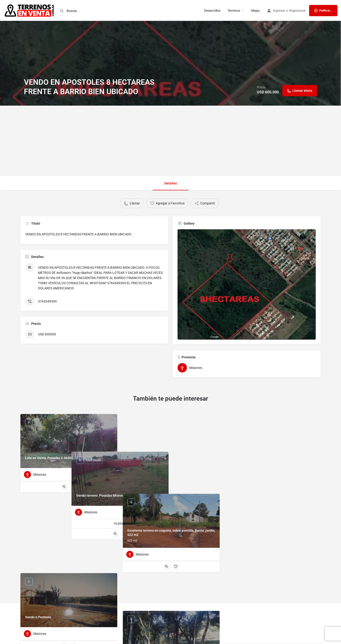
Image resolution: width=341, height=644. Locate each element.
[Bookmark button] (73, 487)
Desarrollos (212, 11)
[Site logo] (30, 10)
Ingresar (279, 11)
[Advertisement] (170, 141)
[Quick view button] (64, 487)
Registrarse (297, 11)
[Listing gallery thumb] (247, 284)
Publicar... (323, 11)
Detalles (171, 183)
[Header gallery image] (170, 53)
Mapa (255, 11)
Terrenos (234, 11)
